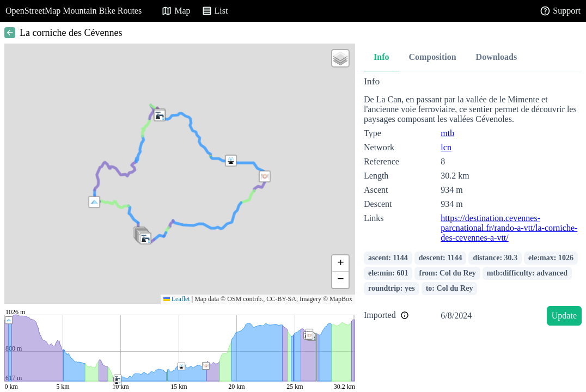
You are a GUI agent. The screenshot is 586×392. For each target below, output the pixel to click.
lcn (446, 147)
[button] (94, 202)
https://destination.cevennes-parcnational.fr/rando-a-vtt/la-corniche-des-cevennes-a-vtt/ (509, 228)
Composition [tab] (432, 57)
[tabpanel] (473, 203)
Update (564, 316)
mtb (447, 133)
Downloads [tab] (497, 57)
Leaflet (177, 299)
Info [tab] (381, 57)
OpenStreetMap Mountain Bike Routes (74, 11)
